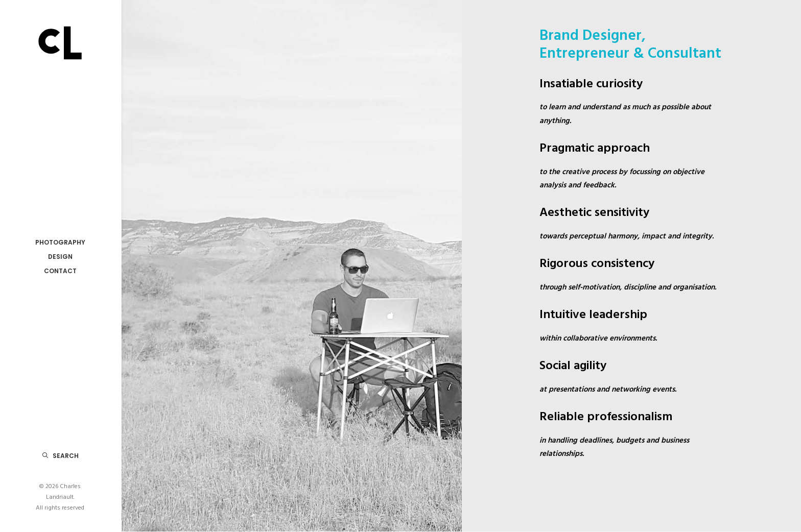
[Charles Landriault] (60, 41)
